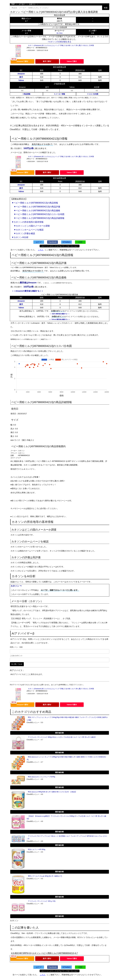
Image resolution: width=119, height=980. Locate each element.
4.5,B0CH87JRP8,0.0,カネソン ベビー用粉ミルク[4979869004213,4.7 (44, 953)
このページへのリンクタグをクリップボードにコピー (60, 246)
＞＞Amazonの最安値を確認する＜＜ (28, 291)
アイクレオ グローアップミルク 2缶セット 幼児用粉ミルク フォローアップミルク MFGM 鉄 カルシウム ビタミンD (67, 837)
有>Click (59, 33)
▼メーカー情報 (60, 94)
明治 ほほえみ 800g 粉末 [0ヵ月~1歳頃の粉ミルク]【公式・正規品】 (52, 792)
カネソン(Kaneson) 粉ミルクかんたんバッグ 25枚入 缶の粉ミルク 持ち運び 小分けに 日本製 (61, 45)
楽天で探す (47, 61)
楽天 (21, 77)
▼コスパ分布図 (93, 94)
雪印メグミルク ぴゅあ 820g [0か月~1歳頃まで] (45, 876)
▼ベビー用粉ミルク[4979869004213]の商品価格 (36, 211)
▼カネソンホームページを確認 (28, 230)
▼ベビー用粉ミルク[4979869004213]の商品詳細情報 (38, 218)
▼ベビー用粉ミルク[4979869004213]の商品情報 (35, 203)
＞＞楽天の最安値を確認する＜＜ (60, 314)
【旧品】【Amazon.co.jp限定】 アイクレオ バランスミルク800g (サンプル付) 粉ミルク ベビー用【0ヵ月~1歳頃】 (66, 817)
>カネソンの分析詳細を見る (59, 42)
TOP (13, 4)
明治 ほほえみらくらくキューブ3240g (42, 777)
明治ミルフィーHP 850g (37, 849)
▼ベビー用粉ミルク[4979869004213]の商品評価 (36, 207)
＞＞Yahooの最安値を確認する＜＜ (59, 319)
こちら (41, 250)
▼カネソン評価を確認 (23, 233)
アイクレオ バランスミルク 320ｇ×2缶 (42, 901)
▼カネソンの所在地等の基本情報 (28, 222)
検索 (106, 8)
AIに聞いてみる (17, 664)
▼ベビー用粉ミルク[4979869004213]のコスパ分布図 (38, 214)
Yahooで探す (72, 61)
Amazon (21, 74)
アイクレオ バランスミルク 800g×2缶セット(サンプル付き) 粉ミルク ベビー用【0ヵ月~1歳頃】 (62, 737)
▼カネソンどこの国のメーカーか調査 (31, 226)
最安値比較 (59, 733)
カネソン (32, 4)
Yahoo (21, 80)
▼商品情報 (26, 94)
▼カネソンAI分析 (20, 237)
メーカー (22, 4)
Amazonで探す (22, 61)
